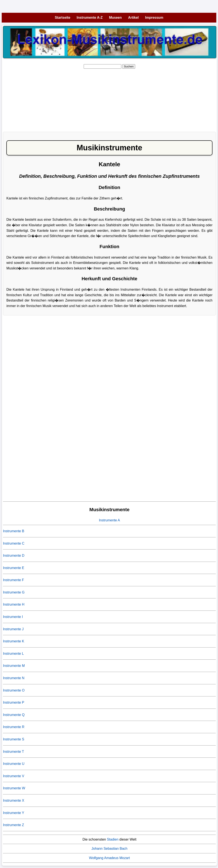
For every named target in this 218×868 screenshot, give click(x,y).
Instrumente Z (14, 825)
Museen (115, 18)
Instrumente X (14, 800)
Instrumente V (14, 776)
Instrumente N (14, 678)
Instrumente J (13, 629)
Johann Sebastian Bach (109, 849)
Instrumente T (13, 752)
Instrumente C (14, 543)
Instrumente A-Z (90, 18)
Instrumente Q (14, 715)
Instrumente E (14, 568)
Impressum (154, 18)
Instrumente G (14, 592)
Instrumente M (14, 666)
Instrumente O (14, 690)
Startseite (62, 18)
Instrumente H (14, 604)
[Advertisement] (109, 99)
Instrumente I (13, 617)
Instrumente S (14, 739)
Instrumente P (14, 702)
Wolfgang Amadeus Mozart (109, 858)
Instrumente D (14, 556)
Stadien (113, 839)
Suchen (129, 66)
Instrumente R (14, 727)
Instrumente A (110, 520)
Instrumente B (14, 531)
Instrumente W (14, 788)
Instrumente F (14, 580)
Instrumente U (14, 764)
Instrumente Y (14, 813)
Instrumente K (14, 641)
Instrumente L (13, 654)
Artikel (133, 18)
